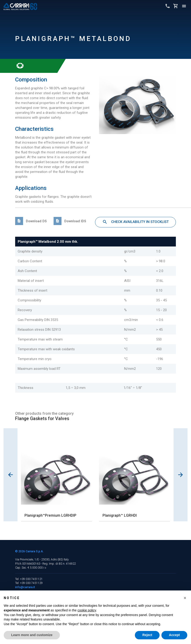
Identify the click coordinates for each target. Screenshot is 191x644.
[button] (185, 598)
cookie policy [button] (87, 610)
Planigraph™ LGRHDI (120, 515)
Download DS (31, 221)
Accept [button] (174, 635)
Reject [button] (147, 635)
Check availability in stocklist (135, 222)
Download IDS (70, 221)
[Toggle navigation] (184, 6)
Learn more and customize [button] (32, 635)
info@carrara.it (25, 587)
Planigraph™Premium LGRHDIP (50, 515)
